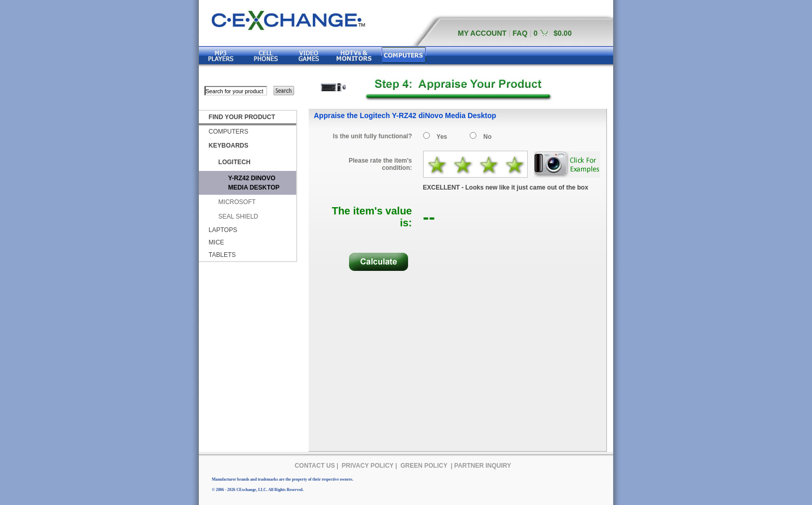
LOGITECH (235, 162)
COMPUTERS (229, 132)
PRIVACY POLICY (368, 466)
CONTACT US (315, 466)
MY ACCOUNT (482, 33)
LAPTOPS (223, 230)
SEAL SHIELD (238, 217)
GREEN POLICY (424, 466)
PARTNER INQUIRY (483, 466)
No (487, 137)
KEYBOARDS (229, 146)
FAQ (520, 33)
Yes (442, 137)
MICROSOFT (237, 202)
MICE (216, 242)
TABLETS (222, 255)
